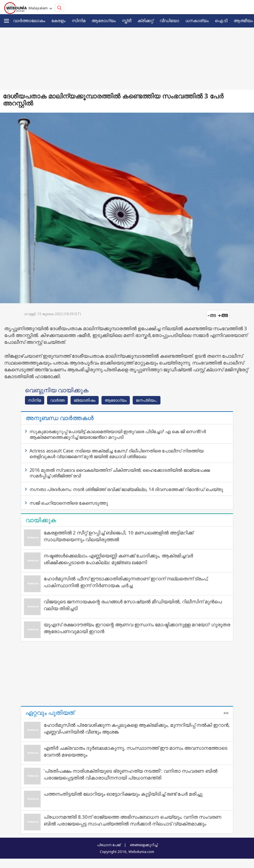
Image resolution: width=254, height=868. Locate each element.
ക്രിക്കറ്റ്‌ (145, 20)
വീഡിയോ (169, 20)
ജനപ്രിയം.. (147, 400)
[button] (7, 21)
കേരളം (58, 20)
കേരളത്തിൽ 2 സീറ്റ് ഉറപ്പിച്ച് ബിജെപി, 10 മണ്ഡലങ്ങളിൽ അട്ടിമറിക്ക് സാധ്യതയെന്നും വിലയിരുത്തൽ (118, 536)
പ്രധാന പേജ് (109, 845)
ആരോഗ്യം (104, 20)
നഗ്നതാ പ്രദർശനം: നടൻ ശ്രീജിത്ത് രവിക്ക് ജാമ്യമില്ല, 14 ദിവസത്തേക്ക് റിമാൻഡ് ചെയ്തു (126, 489)
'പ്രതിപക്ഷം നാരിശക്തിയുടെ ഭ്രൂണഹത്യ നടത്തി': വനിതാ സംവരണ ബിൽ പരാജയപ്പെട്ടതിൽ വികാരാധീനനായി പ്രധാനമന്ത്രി (131, 774)
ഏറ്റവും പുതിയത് (50, 713)
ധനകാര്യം (197, 20)
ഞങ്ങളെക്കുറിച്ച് (144, 845)
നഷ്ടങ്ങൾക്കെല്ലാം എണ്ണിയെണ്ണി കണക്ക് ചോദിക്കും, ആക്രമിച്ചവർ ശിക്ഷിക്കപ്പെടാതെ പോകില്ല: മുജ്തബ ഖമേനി (118, 559)
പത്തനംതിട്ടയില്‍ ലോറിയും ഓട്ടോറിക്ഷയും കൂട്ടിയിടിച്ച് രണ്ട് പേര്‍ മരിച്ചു (123, 794)
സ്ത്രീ (127, 20)
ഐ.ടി (221, 20)
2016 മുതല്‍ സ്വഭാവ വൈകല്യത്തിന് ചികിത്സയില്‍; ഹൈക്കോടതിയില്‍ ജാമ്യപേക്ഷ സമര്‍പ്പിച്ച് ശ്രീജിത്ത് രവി (120, 473)
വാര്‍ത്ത (57, 400)
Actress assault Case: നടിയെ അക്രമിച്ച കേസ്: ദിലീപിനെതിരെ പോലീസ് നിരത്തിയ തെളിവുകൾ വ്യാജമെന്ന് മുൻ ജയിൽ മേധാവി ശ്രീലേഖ (117, 454)
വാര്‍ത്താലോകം (29, 20)
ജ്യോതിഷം (85, 400)
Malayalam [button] (39, 8)
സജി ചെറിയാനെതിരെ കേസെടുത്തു (69, 503)
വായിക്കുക (41, 520)
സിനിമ (79, 20)
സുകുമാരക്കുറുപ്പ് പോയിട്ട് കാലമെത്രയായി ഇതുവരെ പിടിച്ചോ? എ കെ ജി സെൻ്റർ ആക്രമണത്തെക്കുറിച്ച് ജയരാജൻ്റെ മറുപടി (118, 434)
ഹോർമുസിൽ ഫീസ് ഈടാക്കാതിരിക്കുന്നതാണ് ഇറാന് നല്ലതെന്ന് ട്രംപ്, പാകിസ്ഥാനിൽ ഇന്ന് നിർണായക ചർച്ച (126, 582)
